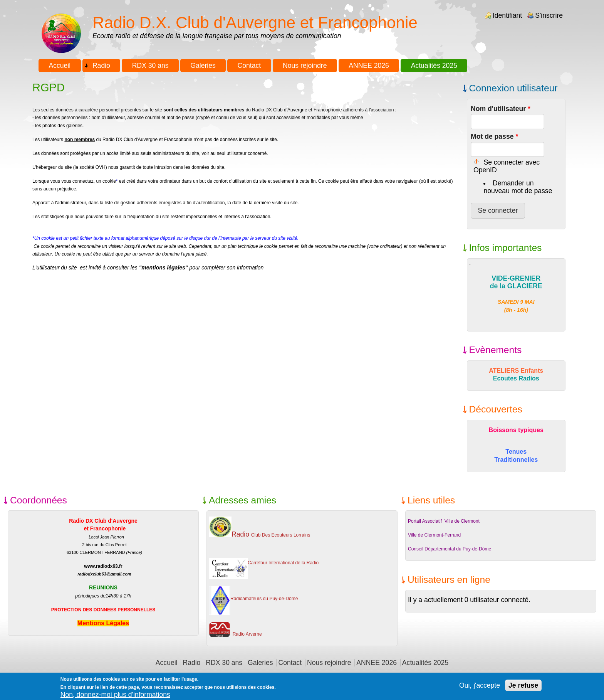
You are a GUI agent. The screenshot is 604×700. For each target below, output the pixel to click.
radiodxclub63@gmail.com (104, 574)
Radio (101, 66)
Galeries (203, 66)
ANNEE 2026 (369, 66)
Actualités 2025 (434, 66)
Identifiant (507, 15)
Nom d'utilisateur (501, 109)
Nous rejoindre (305, 66)
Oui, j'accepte (480, 688)
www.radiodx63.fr (103, 566)
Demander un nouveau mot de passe (518, 187)
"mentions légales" (164, 268)
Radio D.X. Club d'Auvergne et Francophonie (255, 23)
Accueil (60, 66)
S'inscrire (549, 15)
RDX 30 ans (150, 66)
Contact (249, 66)
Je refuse (523, 688)
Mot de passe (494, 136)
